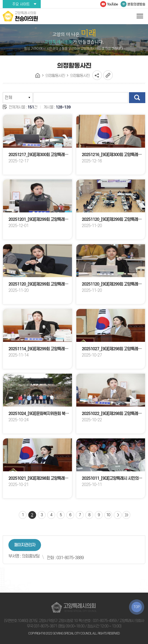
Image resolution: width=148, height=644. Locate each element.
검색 (137, 98)
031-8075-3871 (45, 626)
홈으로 (38, 76)
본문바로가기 (0, 0)
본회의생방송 (136, 4)
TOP (137, 607)
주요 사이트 (21, 4)
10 (108, 515)
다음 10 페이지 (118, 515)
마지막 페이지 (126, 515)
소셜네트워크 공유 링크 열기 (97, 75)
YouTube (112, 4)
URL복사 (108, 75)
